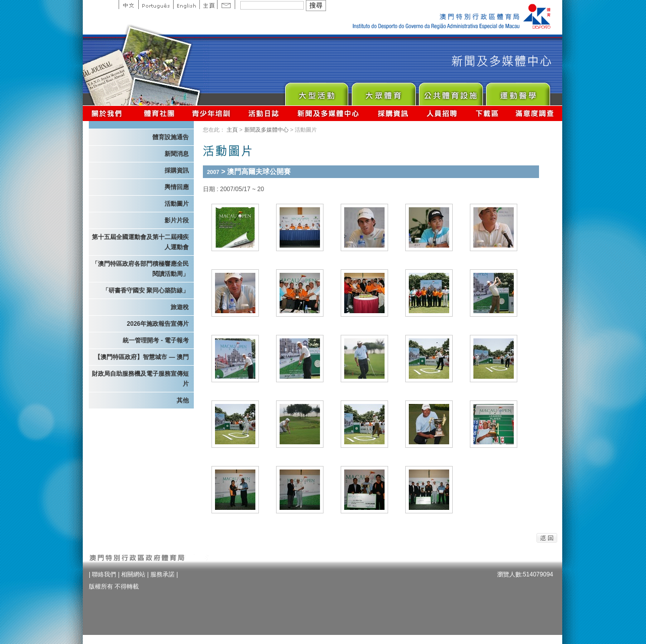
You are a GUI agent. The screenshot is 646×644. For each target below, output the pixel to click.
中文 (128, 5)
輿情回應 (177, 187)
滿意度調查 (535, 113)
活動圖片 (177, 204)
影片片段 (177, 220)
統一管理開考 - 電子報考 (156, 340)
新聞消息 (177, 154)
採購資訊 (393, 113)
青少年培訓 (211, 113)
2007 (213, 172)
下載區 (487, 113)
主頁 (208, 5)
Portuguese (156, 5)
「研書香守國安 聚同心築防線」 (146, 290)
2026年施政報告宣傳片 (158, 324)
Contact (226, 5)
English (186, 5)
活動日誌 (264, 113)
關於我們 (109, 113)
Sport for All (383, 92)
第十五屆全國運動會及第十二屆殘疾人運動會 (140, 242)
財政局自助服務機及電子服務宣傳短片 (140, 379)
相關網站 (133, 574)
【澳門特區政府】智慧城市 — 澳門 (142, 357)
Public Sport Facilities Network (450, 92)
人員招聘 (442, 113)
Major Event (316, 92)
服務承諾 (163, 574)
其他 (183, 400)
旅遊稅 (180, 307)
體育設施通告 (171, 137)
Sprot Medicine (518, 92)
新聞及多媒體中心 (329, 113)
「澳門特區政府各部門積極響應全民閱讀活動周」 (140, 269)
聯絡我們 (104, 574)
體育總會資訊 (159, 113)
